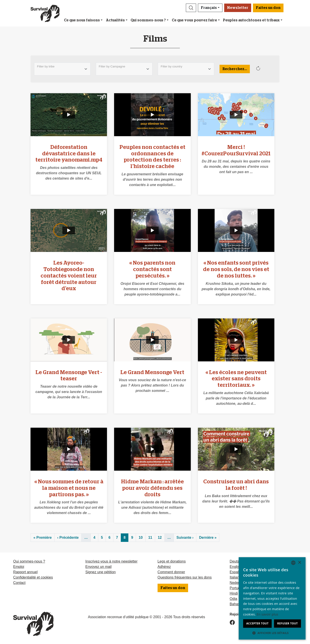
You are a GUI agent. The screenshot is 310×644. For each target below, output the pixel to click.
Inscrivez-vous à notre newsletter (111, 561)
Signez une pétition (101, 572)
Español (236, 572)
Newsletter (238, 8)
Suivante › (185, 538)
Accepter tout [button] (257, 623)
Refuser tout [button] (287, 623)
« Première (43, 538)
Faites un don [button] (268, 8)
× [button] (299, 563)
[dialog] (272, 598)
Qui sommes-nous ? (148, 20)
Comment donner (171, 572)
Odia (234, 599)
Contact (19, 583)
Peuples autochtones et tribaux (251, 20)
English (236, 567)
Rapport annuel (25, 572)
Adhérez (164, 567)
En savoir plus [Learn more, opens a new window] (268, 614)
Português (238, 588)
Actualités (115, 20)
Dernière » (208, 538)
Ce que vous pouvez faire (194, 20)
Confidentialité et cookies (33, 577)
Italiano (236, 577)
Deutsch (236, 561)
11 (150, 538)
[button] (191, 8)
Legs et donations (172, 561)
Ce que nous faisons (82, 20)
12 (160, 538)
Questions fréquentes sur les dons (185, 577)
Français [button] (209, 8)
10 (141, 538)
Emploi (19, 567)
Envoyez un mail (98, 567)
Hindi (234, 593)
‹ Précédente (68, 538)
